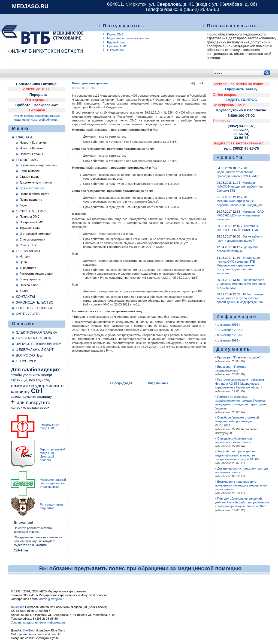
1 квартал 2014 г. (229, 340)
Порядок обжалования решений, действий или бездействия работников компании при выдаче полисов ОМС (242, 502)
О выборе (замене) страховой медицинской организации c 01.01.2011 (237, 421)
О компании (115, 50)
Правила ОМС (117, 46)
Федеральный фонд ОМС (49, 426)
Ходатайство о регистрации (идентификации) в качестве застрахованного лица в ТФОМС (238, 455)
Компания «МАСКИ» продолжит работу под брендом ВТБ (240, 187)
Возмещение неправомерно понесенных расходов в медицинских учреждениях (241, 486)
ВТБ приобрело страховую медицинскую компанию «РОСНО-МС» (241, 284)
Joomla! (56, 634)
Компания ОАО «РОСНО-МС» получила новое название (240, 216)
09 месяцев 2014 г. (230, 335)
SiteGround (30, 630)
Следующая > (158, 383)
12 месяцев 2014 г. (230, 330)
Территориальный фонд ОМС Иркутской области (52, 455)
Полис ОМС (115, 34)
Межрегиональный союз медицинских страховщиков (53, 483)
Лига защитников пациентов (52, 506)
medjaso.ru (30, 6)
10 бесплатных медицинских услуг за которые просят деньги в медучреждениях (240, 298)
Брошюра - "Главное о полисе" (239, 357)
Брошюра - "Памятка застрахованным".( (231, 371)
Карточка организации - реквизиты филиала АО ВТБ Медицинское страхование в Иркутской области (240, 383)
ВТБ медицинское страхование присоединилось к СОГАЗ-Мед (238, 172)
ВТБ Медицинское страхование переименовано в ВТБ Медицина (240, 201)
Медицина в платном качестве (128, 38)
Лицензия (18, 607)
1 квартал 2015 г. (229, 325)
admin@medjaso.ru (52, 599)
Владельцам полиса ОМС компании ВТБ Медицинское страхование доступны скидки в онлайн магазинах (238, 265)
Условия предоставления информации (38, 622)
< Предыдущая (121, 383)
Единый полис (117, 42)
